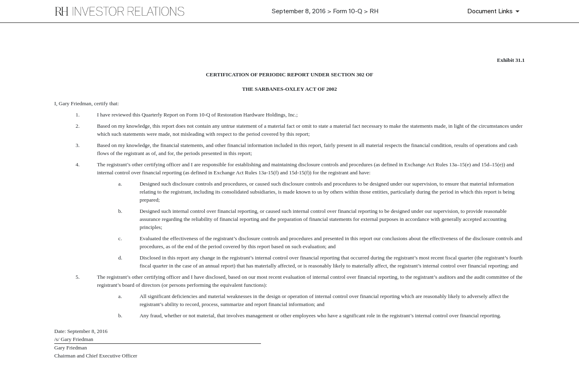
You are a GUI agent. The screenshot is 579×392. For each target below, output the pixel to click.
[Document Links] (495, 11)
